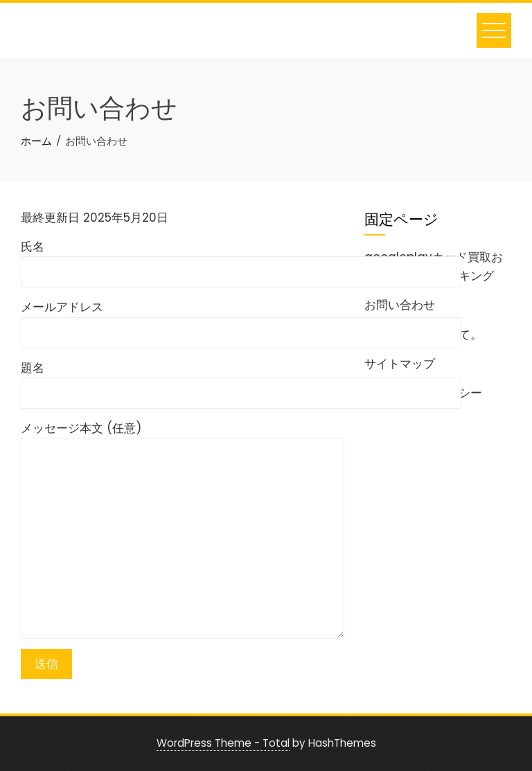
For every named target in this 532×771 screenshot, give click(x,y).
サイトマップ (400, 364)
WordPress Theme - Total (223, 743)
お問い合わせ (400, 305)
